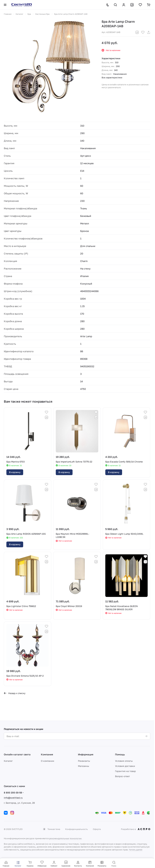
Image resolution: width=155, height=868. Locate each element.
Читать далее (136, 850)
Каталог (8, 761)
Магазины (83, 766)
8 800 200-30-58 (13, 793)
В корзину (15, 472)
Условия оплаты (124, 761)
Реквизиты (84, 761)
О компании (48, 761)
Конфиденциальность (76, 829)
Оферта (97, 829)
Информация (86, 754)
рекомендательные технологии (65, 838)
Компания (47, 754)
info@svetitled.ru (13, 798)
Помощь (120, 754)
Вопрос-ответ (122, 776)
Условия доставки (125, 766)
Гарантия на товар (125, 771)
